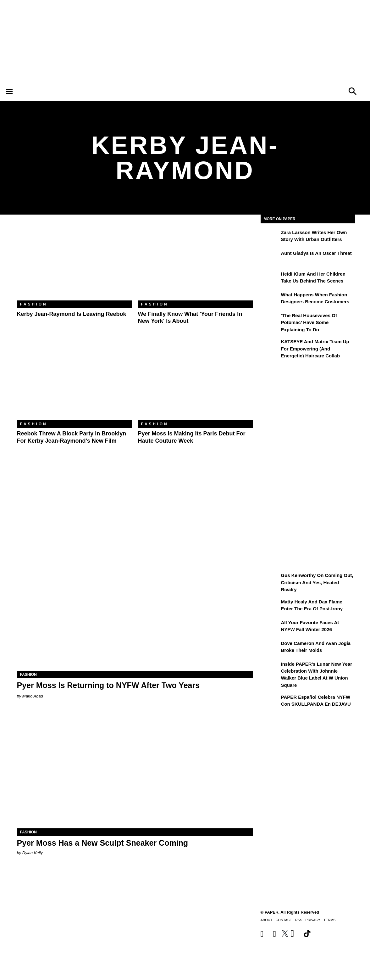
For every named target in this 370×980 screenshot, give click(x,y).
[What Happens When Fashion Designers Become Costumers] (270, 299)
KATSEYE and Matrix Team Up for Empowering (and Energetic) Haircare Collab (315, 349)
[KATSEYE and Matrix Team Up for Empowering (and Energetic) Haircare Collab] (270, 346)
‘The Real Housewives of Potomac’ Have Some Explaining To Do (309, 322)
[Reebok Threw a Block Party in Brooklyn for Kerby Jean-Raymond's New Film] (74, 382)
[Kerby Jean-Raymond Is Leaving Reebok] (74, 262)
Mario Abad (33, 696)
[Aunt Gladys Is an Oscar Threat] (270, 258)
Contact (284, 920)
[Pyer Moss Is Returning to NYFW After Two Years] (135, 612)
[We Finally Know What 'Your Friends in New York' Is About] (195, 262)
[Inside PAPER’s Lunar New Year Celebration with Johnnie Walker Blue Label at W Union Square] (270, 669)
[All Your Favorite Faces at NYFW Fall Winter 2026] (270, 627)
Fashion (34, 304)
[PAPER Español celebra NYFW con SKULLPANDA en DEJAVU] (270, 702)
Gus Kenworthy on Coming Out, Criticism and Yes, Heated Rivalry (317, 582)
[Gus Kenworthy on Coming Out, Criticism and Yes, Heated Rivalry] (270, 580)
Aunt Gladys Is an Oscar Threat (316, 253)
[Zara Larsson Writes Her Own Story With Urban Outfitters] (270, 237)
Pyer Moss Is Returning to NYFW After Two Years (108, 685)
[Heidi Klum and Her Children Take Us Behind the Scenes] (270, 278)
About (267, 920)
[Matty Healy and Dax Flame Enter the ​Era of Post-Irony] (270, 606)
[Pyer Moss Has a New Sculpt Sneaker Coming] (135, 769)
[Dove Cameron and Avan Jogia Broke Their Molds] (270, 648)
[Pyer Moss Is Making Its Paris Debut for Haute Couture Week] (195, 382)
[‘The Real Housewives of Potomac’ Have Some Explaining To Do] (270, 320)
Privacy (313, 920)
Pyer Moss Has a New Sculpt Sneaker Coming (103, 843)
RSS (299, 920)
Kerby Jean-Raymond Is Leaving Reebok (72, 314)
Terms (330, 920)
